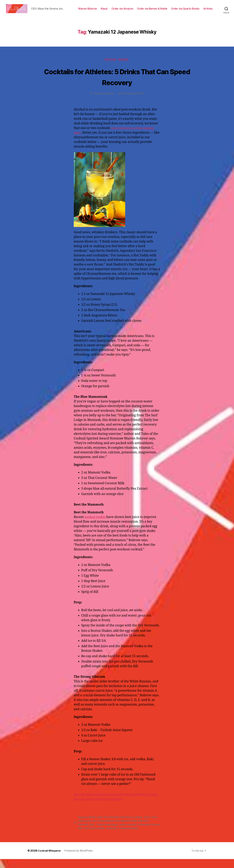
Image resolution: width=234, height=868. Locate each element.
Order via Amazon (136, 11)
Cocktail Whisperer (50, 860)
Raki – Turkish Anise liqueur (105, 834)
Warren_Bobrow (105, 103)
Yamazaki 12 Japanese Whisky (133, 837)
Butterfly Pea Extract (123, 827)
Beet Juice (104, 827)
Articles (208, 15)
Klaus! (117, 11)
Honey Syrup (92, 830)
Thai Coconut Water (104, 837)
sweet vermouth (130, 834)
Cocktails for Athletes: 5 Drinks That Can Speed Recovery (117, 86)
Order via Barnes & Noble (165, 11)
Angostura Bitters (88, 827)
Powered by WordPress (81, 860)
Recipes (125, 69)
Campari (140, 827)
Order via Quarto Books (198, 11)
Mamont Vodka (137, 830)
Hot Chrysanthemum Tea (114, 830)
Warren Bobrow (101, 11)
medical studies (96, 527)
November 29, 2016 (134, 103)
